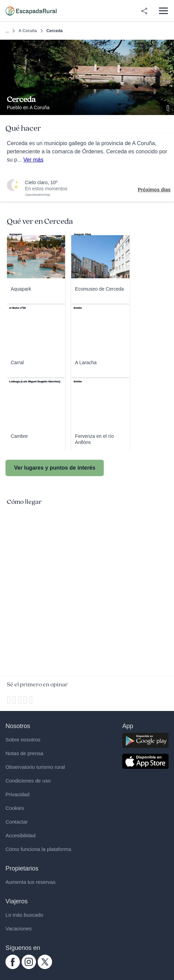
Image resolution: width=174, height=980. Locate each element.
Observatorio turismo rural (35, 767)
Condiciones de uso (28, 781)
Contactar (17, 822)
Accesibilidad (21, 835)
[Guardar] (167, 47)
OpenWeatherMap (38, 195)
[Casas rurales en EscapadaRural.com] (31, 11)
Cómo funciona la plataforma (38, 849)
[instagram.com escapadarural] (29, 967)
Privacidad (17, 794)
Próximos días (154, 190)
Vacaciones (18, 928)
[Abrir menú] (163, 11)
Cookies (15, 808)
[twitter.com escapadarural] (45, 967)
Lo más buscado (24, 915)
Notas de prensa (24, 753)
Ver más (33, 160)
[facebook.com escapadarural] (13, 967)
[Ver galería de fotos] (169, 107)
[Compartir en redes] (144, 11)
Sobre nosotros (23, 740)
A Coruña (28, 31)
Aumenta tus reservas (30, 882)
